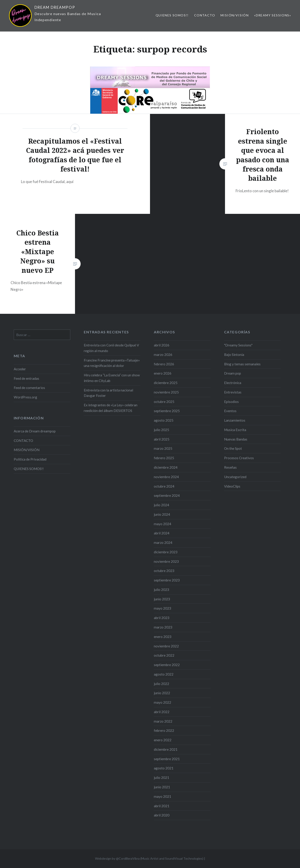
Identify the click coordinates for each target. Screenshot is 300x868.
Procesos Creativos (239, 458)
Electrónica (233, 383)
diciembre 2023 (166, 552)
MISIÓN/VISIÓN (235, 15)
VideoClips (232, 486)
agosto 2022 (164, 674)
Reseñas (230, 467)
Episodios (231, 402)
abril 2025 (162, 439)
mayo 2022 (162, 702)
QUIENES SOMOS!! (172, 15)
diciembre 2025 (166, 383)
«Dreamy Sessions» (273, 15)
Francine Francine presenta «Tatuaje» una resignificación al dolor (112, 363)
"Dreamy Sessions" (238, 345)
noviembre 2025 (166, 392)
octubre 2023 (164, 571)
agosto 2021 (164, 768)
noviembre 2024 (166, 477)
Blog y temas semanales (242, 364)
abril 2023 (162, 618)
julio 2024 (161, 505)
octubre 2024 (164, 486)
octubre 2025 (164, 402)
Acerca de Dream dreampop (35, 431)
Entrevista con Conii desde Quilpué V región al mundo (111, 348)
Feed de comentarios (29, 388)
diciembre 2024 (166, 467)
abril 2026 (162, 345)
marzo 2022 (163, 721)
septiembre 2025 (167, 411)
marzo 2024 (163, 542)
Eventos (230, 411)
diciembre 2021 (166, 749)
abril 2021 (162, 806)
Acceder (20, 369)
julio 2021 (161, 778)
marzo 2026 (163, 355)
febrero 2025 (164, 458)
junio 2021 (162, 787)
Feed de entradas (26, 378)
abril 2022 (162, 712)
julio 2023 (161, 590)
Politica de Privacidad (30, 459)
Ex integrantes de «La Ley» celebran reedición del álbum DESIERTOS (111, 408)
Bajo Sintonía (234, 355)
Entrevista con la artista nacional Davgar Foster (108, 393)
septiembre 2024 (167, 495)
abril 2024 (162, 533)
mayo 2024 (162, 524)
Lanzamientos (235, 420)
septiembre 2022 (167, 665)
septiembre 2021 (167, 759)
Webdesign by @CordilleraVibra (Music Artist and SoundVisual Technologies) (149, 858)
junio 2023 (162, 599)
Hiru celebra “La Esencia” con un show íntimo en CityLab (112, 378)
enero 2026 (163, 373)
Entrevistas (233, 392)
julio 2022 (161, 684)
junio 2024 (162, 514)
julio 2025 (161, 430)
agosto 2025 (164, 420)
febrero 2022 (164, 730)
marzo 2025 (163, 448)
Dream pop (233, 373)
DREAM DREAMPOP (55, 7)
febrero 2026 (164, 364)
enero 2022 (163, 740)
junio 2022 (162, 693)
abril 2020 (162, 815)
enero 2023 (163, 637)
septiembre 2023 (167, 580)
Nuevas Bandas (236, 439)
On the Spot (233, 448)
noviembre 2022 (166, 646)
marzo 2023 (163, 627)
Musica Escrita (235, 430)
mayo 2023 (162, 608)
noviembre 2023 (166, 561)
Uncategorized (235, 477)
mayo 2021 (162, 796)
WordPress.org (25, 397)
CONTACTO (205, 15)
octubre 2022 (164, 655)
